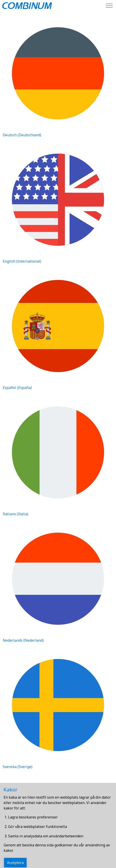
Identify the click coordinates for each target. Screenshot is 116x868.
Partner (10, 830)
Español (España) (17, 388)
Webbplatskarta (15, 812)
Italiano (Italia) (15, 514)
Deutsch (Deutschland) (22, 135)
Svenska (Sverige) (18, 767)
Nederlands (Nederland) (23, 640)
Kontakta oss (13, 821)
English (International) (22, 261)
